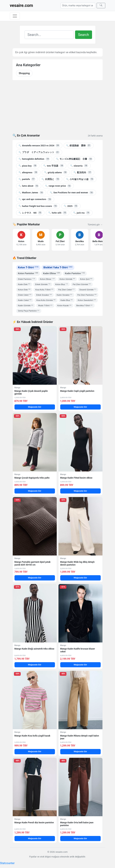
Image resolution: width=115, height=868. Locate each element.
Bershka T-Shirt (84, 305)
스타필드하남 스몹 (80, 179)
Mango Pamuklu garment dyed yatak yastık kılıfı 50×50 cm (33, 563)
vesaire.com (21, 5)
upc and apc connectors (35, 199)
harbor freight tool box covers (38, 206)
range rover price (58, 186)
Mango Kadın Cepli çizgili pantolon (77, 391)
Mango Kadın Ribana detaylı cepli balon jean (80, 737)
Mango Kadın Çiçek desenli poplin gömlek (31, 392)
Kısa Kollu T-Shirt (44, 290)
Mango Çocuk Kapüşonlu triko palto (32, 478)
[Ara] (101, 6)
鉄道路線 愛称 (79, 145)
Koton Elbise (47, 279)
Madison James (31, 193)
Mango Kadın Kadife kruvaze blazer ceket (78, 650)
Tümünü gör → (95, 225)
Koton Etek (24, 290)
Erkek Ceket (25, 295)
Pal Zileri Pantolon (87, 295)
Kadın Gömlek (26, 305)
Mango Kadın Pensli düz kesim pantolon (34, 822)
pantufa (27, 179)
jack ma (82, 213)
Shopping (24, 73)
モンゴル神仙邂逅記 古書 (74, 159)
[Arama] (78, 6)
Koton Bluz (62, 284)
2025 (71, 206)
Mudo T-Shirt (45, 305)
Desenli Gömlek (88, 290)
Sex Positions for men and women (72, 193)
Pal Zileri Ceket (66, 290)
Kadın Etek (24, 284)
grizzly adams (56, 172)
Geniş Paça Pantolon (29, 311)
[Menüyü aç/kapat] (15, 16)
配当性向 (83, 172)
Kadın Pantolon (75, 273)
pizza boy (28, 166)
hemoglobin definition (34, 159)
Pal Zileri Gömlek (82, 284)
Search (83, 35)
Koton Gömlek (67, 279)
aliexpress (28, 172)
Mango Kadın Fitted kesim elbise (76, 478)
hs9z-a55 (58, 213)
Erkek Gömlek (43, 284)
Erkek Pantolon (26, 279)
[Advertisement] (58, 109)
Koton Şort (86, 279)
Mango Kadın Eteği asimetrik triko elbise (34, 649)
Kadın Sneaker (65, 295)
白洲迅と (51, 179)
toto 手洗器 (54, 166)
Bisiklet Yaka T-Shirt (58, 267)
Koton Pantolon (28, 273)
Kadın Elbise (52, 273)
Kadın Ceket (25, 300)
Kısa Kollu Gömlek (46, 300)
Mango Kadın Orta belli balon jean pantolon (77, 824)
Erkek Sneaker (44, 295)
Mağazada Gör (35, 407)
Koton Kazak (64, 305)
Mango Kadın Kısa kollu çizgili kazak (32, 736)
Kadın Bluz (67, 300)
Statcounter (7, 863)
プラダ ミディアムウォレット (39, 152)
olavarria (79, 166)
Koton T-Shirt (28, 267)
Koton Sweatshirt (87, 300)
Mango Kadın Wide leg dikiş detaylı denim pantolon (77, 563)
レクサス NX (30, 213)
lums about (29, 186)
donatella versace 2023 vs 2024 (39, 145)
